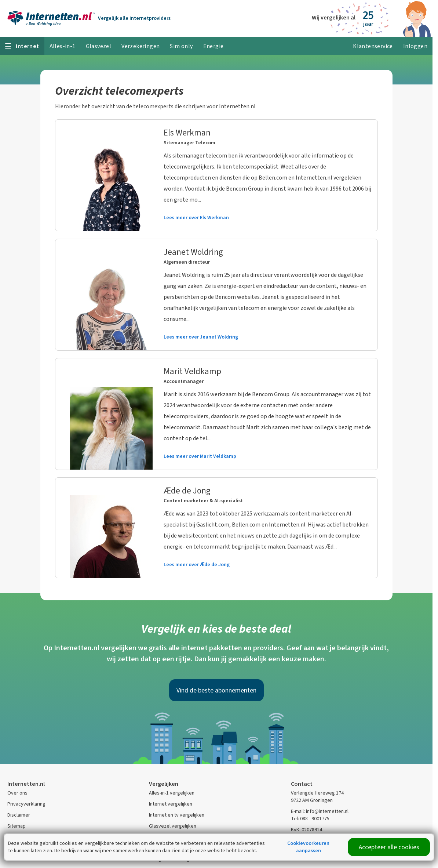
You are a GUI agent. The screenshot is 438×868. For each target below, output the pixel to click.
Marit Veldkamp (192, 371)
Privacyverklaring (26, 804)
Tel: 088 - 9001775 (310, 819)
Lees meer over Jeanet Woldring (201, 337)
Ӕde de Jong (187, 491)
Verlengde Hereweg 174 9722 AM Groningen (317, 797)
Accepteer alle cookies (389, 847)
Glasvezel (99, 46)
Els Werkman (187, 133)
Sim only (181, 46)
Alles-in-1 (63, 46)
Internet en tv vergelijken (177, 815)
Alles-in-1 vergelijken (172, 793)
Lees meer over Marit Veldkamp (200, 456)
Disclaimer (19, 815)
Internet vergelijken (171, 804)
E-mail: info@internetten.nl (320, 811)
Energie (213, 46)
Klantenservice (373, 46)
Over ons (17, 793)
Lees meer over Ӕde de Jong (197, 565)
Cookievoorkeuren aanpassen (308, 847)
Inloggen (415, 46)
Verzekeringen (140, 46)
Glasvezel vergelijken (173, 826)
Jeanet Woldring (193, 252)
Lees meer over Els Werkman (196, 218)
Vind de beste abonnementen (216, 690)
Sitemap (17, 826)
